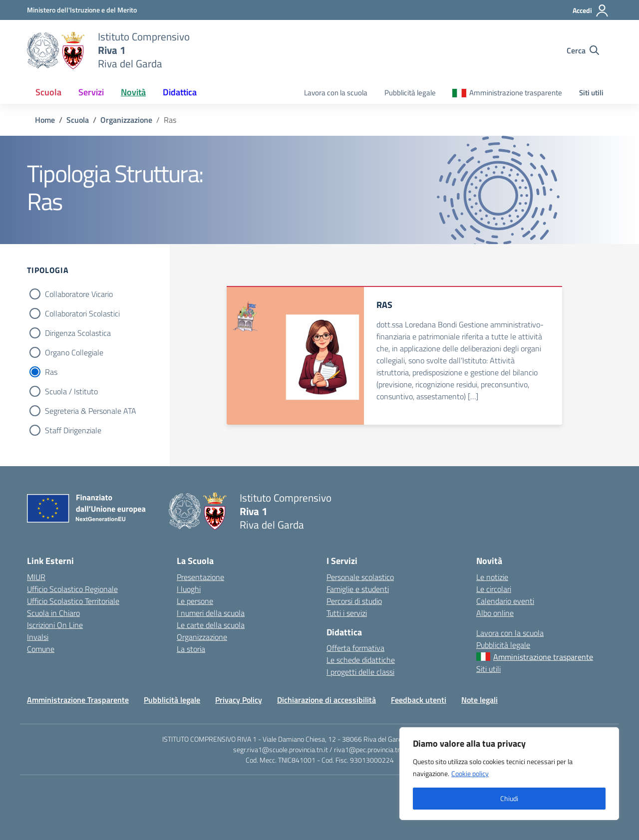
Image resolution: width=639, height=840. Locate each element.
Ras (51, 372)
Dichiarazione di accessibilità (326, 700)
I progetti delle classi (360, 672)
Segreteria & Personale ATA (91, 411)
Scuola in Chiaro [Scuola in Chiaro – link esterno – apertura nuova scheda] (53, 613)
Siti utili (591, 93)
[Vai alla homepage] (56, 50)
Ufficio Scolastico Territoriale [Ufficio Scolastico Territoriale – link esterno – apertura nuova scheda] (73, 601)
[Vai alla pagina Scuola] (78, 120)
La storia (191, 649)
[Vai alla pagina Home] (45, 120)
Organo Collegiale (74, 352)
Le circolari (494, 589)
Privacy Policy (239, 700)
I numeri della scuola (211, 613)
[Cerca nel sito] (583, 50)
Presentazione (200, 577)
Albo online (495, 613)
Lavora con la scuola (336, 93)
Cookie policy (470, 773)
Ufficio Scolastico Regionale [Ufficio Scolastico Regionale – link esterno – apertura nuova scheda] (72, 589)
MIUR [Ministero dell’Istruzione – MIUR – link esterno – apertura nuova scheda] (36, 577)
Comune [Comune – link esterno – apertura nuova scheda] (41, 649)
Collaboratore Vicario (79, 294)
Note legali (479, 700)
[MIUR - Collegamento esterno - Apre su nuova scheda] (82, 10)
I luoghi (189, 589)
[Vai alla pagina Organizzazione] (126, 120)
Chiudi (509, 798)
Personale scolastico (360, 577)
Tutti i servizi (347, 613)
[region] (509, 774)
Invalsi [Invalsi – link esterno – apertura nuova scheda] (38, 637)
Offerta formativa (355, 648)
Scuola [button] (48, 92)
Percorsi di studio (354, 601)
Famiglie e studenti (358, 589)
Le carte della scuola (211, 625)
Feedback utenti (419, 700)
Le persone (195, 601)
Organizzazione (202, 637)
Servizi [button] (91, 92)
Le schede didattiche (361, 660)
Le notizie (492, 577)
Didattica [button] (180, 92)
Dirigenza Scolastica (78, 333)
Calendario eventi (505, 601)
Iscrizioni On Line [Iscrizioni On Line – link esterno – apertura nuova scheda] (55, 625)
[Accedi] (591, 10)
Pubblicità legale (410, 93)
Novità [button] (133, 92)
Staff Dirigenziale (73, 430)
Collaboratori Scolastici (82, 313)
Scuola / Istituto (71, 391)
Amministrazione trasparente (516, 93)
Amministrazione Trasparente (78, 700)
